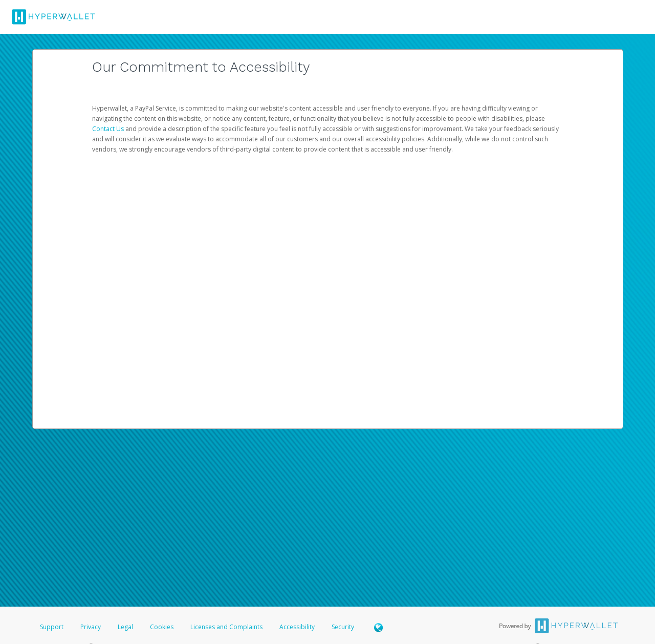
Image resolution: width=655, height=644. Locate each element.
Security (343, 627)
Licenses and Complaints (227, 627)
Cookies (162, 627)
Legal (125, 627)
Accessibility (297, 627)
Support (52, 627)
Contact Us (109, 129)
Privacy (91, 627)
